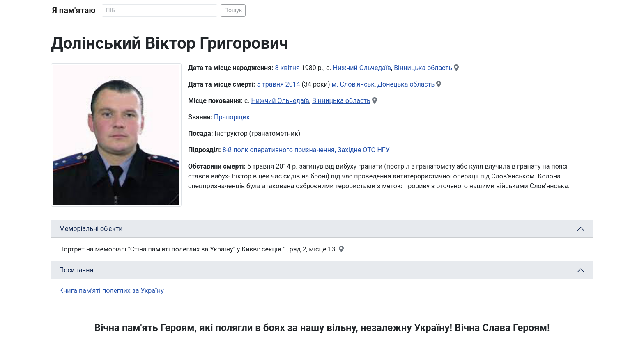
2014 (293, 84)
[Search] (160, 10)
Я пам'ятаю (74, 10)
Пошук (233, 10)
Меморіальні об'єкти (91, 229)
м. (336, 84)
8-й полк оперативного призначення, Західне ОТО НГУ (306, 150)
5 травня (270, 84)
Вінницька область (423, 68)
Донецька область (406, 84)
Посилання (76, 270)
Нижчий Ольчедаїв (362, 68)
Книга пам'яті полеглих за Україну (112, 291)
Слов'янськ (357, 84)
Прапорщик (232, 117)
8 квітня (287, 68)
